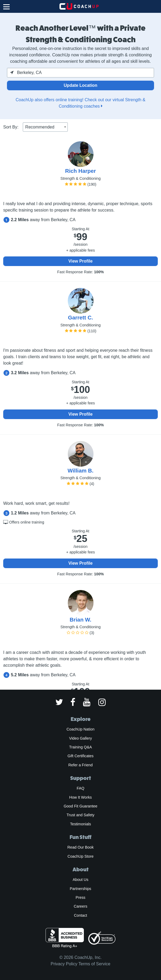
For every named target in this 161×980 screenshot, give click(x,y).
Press (80, 897)
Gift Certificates (80, 756)
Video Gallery (80, 738)
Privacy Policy (64, 964)
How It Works (80, 797)
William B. (80, 471)
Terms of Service (94, 964)
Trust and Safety (81, 815)
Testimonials (80, 824)
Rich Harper (80, 171)
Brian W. (80, 620)
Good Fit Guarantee (81, 806)
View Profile (80, 261)
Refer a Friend (80, 765)
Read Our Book (80, 847)
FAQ (80, 788)
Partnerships (81, 889)
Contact (80, 915)
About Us (80, 880)
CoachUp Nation (80, 729)
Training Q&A (80, 747)
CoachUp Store (80, 856)
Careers (80, 906)
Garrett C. (80, 318)
